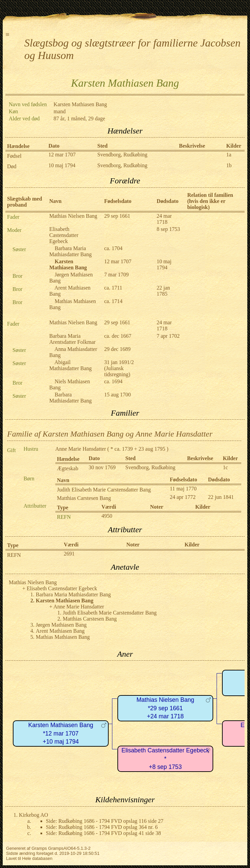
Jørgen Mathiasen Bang (61, 625)
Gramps (39, 848)
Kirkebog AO (34, 815)
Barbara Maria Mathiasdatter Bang (71, 251)
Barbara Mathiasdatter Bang (71, 398)
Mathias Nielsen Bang (73, 216)
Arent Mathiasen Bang (60, 631)
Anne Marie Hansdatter (81, 449)
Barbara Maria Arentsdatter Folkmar (72, 339)
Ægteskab (68, 468)
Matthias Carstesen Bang (84, 498)
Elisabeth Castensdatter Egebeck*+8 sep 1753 (165, 759)
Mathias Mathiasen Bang (63, 637)
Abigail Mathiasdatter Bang (71, 365)
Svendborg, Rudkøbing (122, 155)
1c (226, 467)
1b (229, 165)
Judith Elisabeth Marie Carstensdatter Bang (104, 490)
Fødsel (14, 156)
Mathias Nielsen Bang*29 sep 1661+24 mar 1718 (165, 708)
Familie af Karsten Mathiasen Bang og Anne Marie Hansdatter (110, 434)
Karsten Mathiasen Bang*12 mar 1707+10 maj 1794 (61, 733)
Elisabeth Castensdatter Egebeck (64, 235)
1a (229, 155)
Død (12, 166)
